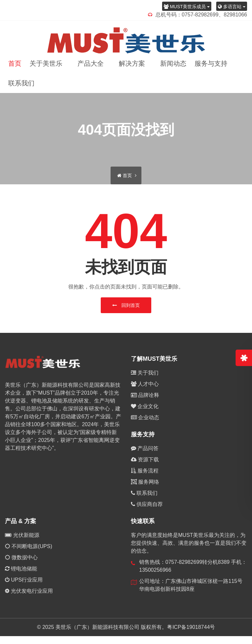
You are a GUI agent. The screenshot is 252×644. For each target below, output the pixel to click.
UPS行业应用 (24, 580)
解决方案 (133, 63)
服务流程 (145, 471)
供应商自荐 (147, 504)
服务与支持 (212, 63)
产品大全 (92, 63)
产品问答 (145, 448)
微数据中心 (21, 557)
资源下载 (145, 460)
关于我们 (145, 373)
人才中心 (145, 384)
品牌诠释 (145, 395)
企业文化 (145, 406)
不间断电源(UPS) (29, 546)
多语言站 (232, 7)
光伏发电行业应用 (29, 591)
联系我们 (21, 83)
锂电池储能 (21, 569)
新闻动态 (173, 63)
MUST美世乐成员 (187, 7)
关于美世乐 (47, 63)
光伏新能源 (22, 535)
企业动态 (145, 417)
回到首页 (126, 305)
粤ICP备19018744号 (191, 627)
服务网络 (145, 482)
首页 (15, 63)
